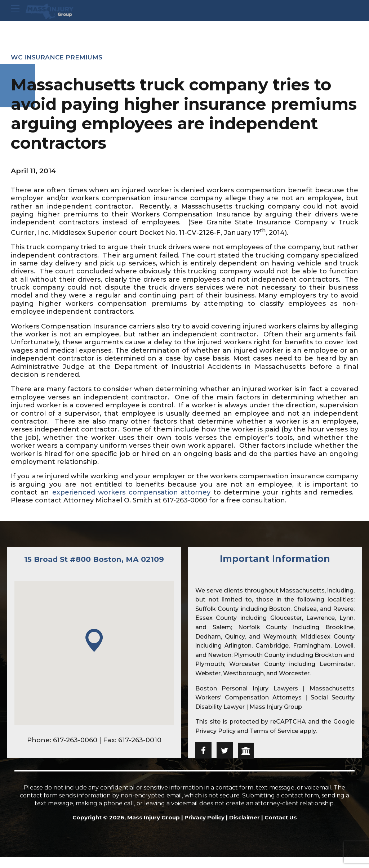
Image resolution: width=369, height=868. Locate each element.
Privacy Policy (215, 731)
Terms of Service (274, 731)
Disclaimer (244, 822)
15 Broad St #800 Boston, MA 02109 (94, 564)
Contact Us (281, 822)
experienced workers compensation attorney (131, 492)
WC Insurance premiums (59, 57)
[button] (94, 652)
